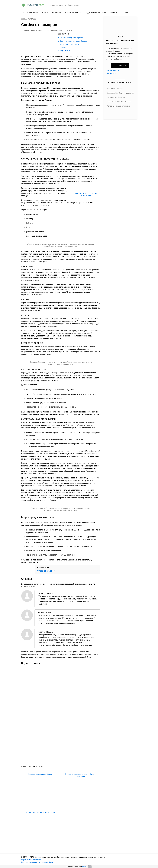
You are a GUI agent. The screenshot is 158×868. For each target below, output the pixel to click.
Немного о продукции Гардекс (71, 38)
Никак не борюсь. (115, 59)
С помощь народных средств (120, 54)
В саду (45, 13)
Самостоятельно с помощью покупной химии (119, 50)
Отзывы (63, 47)
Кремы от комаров (115, 89)
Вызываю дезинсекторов (119, 56)
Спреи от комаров (46, 571)
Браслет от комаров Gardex (40, 774)
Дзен (51, 862)
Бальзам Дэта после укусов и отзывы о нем (86, 194)
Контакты (36, 860)
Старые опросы (112, 70)
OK (90, 867)
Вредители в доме (31, 13)
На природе (57, 13)
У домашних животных (96, 13)
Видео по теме (65, 51)
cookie (84, 867)
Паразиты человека (74, 13)
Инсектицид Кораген (116, 97)
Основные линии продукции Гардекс (74, 41)
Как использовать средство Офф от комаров (81, 775)
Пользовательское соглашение (35, 862)
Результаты (111, 73)
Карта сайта (26, 860)
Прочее (125, 13)
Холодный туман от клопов (119, 106)
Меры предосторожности (69, 44)
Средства (114, 13)
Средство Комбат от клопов (119, 102)
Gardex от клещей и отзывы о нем (40, 813)
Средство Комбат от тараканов (120, 93)
